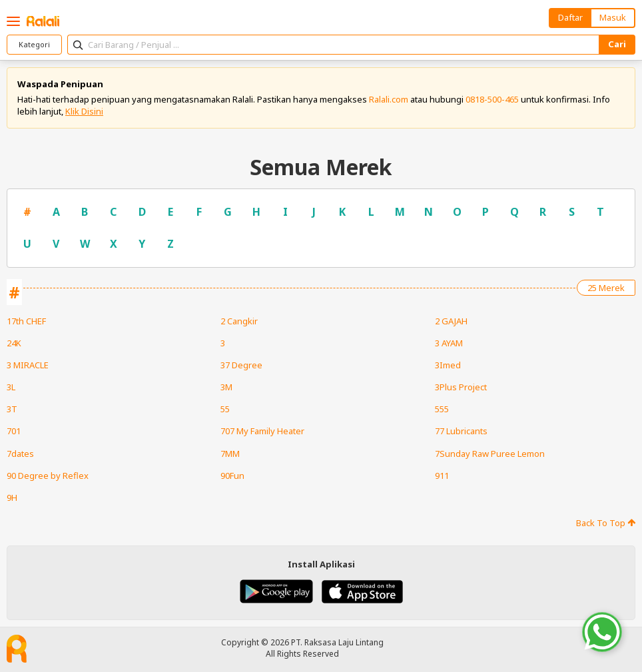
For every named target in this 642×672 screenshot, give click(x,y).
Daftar (570, 17)
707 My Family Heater (262, 431)
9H (12, 498)
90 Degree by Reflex (48, 476)
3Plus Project (461, 387)
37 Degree (241, 365)
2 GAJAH (451, 321)
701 (14, 431)
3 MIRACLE (28, 365)
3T (12, 409)
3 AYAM (449, 343)
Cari (617, 44)
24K (14, 343)
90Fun (232, 476)
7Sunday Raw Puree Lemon (490, 454)
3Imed (448, 365)
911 (442, 476)
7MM (230, 454)
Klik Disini (84, 111)
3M (226, 387)
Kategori (34, 44)
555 (442, 409)
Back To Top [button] (606, 523)
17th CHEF (26, 321)
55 (225, 409)
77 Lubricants (461, 431)
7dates (20, 454)
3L (11, 387)
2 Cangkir (239, 321)
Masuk (613, 17)
